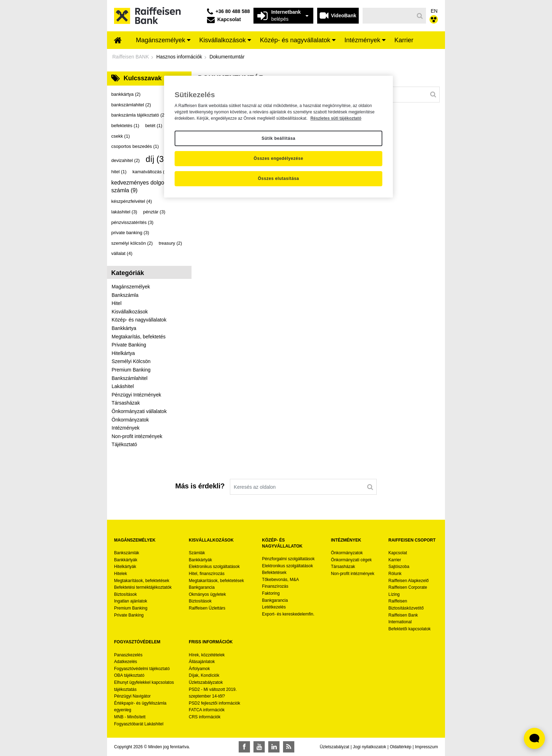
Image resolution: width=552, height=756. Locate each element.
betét (153, 126)
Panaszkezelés (128, 655)
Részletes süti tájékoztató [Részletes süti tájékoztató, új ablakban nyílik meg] (336, 118)
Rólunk (395, 574)
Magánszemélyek (131, 287)
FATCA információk (207, 710)
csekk (121, 136)
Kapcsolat (398, 553)
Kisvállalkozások (130, 312)
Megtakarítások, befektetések (142, 581)
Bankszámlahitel (130, 378)
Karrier (395, 560)
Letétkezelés (274, 607)
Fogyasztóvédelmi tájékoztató (142, 669)
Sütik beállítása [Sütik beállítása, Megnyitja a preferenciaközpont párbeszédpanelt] (278, 138)
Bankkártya (124, 328)
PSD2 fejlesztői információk (214, 703)
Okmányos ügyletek (207, 594)
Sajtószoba (399, 567)
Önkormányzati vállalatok (139, 411)
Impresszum (426, 747)
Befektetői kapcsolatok (409, 629)
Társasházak (126, 403)
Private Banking (129, 345)
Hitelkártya (123, 353)
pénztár (154, 212)
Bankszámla (125, 295)
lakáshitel (124, 212)
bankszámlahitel (131, 105)
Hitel (117, 303)
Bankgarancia (202, 587)
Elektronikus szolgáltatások (214, 567)
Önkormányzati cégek (351, 560)
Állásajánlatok (202, 662)
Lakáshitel (123, 386)
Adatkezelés (126, 662)
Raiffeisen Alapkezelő (409, 581)
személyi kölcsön (132, 243)
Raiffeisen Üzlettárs (207, 608)
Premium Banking (131, 370)
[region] (278, 137)
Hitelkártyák (125, 567)
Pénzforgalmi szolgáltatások (288, 559)
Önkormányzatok (130, 420)
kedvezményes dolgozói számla (141, 186)
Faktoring (271, 593)
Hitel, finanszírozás (206, 574)
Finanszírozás (275, 586)
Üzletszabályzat (334, 747)
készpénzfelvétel (132, 201)
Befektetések (274, 573)
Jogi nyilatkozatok (369, 747)
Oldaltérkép (400, 747)
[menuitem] (118, 41)
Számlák (197, 553)
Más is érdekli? (200, 486)
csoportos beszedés (135, 146)
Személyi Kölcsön (131, 361)
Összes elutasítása (278, 179)
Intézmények (126, 428)
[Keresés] (388, 16)
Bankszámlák (127, 553)
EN (434, 11)
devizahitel (126, 160)
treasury (170, 243)
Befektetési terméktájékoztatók (143, 587)
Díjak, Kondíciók (204, 675)
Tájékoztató (124, 444)
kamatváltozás (150, 172)
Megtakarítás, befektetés (139, 337)
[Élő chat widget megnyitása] (534, 738)
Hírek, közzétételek (207, 655)
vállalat (122, 253)
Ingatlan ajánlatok (131, 601)
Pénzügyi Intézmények (136, 395)
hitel (119, 172)
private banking (130, 233)
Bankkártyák (126, 560)
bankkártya (126, 94)
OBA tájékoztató (130, 675)
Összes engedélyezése (279, 158)
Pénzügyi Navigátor (132, 696)
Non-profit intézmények (137, 436)
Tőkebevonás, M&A (280, 580)
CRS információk (205, 717)
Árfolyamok (199, 669)
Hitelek (121, 574)
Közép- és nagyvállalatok (139, 320)
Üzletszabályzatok (206, 682)
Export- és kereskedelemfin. (288, 614)
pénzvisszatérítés (132, 222)
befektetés (125, 126)
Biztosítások (126, 594)
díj (158, 159)
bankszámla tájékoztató (139, 115)
